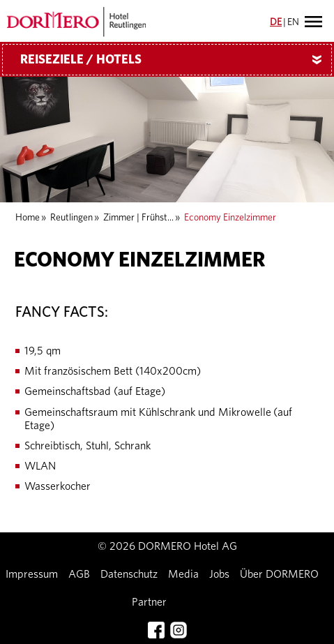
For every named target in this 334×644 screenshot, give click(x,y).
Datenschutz (129, 574)
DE (276, 22)
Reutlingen (71, 218)
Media (183, 574)
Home (28, 218)
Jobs (219, 574)
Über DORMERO (279, 574)
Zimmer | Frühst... (138, 218)
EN (293, 22)
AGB (79, 574)
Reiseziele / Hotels (176, 60)
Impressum (32, 574)
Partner (149, 602)
